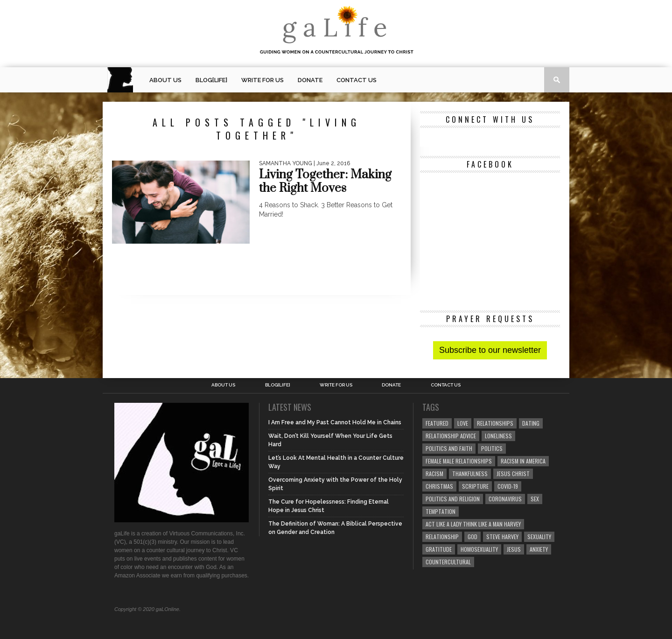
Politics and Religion (453, 499)
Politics (492, 448)
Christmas (439, 486)
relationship (442, 537)
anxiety (539, 549)
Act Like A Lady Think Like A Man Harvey (473, 524)
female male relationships (459, 461)
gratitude (439, 549)
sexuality (539, 537)
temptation (441, 511)
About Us (165, 80)
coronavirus (505, 499)
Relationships (495, 423)
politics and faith (449, 448)
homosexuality (479, 549)
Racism (434, 474)
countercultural (448, 562)
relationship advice (451, 436)
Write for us (262, 80)
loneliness (498, 436)
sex (535, 499)
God (472, 537)
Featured (437, 423)
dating (531, 423)
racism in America (523, 461)
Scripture (475, 486)
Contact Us (357, 80)
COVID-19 (508, 486)
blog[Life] (211, 80)
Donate (310, 80)
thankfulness (470, 474)
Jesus (514, 549)
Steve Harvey (502, 537)
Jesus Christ (513, 474)
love (463, 423)
